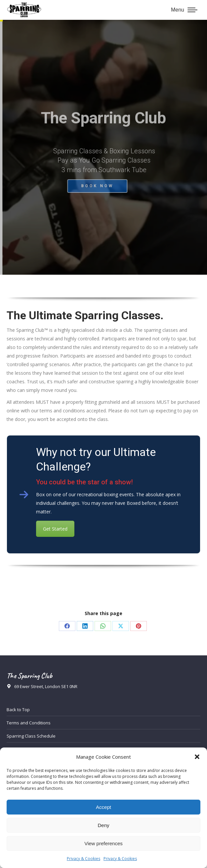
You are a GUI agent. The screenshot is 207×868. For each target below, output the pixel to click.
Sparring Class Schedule (31, 736)
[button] (197, 757)
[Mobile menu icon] (184, 10)
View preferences (103, 843)
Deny (103, 825)
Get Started (55, 529)
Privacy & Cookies (83, 859)
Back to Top (18, 710)
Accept (103, 807)
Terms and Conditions (29, 723)
